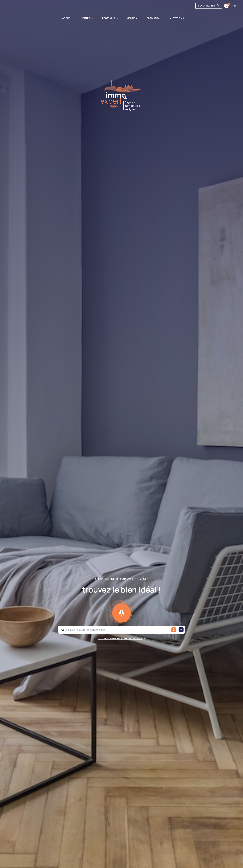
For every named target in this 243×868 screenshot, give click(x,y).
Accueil (67, 18)
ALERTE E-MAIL (178, 18)
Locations (109, 18)
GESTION (132, 18)
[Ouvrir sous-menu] (93, 18)
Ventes (86, 18)
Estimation (154, 18)
